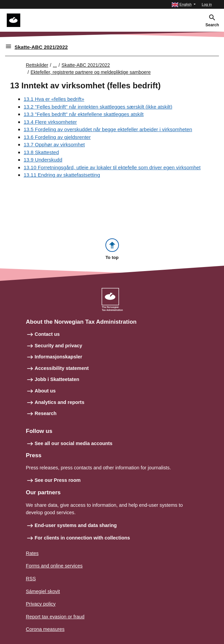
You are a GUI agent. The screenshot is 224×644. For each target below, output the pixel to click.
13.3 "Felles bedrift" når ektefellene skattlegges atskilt (84, 114)
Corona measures (45, 629)
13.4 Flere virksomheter (50, 122)
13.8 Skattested (41, 152)
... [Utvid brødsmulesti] (55, 65)
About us (45, 391)
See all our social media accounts (74, 443)
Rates (32, 553)
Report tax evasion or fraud (55, 617)
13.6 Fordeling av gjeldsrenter (57, 137)
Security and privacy (59, 346)
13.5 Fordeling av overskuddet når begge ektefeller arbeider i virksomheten (108, 129)
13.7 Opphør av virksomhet (54, 144)
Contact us (47, 334)
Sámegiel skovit (43, 591)
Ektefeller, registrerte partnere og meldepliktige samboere (91, 72)
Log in (207, 4)
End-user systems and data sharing (76, 525)
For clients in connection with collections (82, 538)
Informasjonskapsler (59, 357)
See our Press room (58, 480)
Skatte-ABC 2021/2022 (41, 47)
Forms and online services (54, 566)
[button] (184, 5)
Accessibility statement (62, 368)
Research (46, 413)
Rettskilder (37, 65)
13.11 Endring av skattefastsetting (62, 175)
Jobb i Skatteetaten (57, 379)
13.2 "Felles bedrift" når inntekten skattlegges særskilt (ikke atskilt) (98, 107)
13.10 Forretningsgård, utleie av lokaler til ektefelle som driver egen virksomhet (112, 167)
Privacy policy (41, 604)
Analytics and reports (60, 402)
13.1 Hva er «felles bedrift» (54, 99)
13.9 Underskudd (43, 160)
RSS (31, 579)
